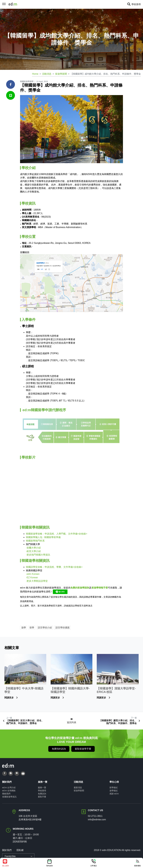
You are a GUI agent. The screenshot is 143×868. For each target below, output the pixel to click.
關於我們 (7, 850)
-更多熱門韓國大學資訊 (38, 555)
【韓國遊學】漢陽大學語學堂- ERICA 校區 (116, 690)
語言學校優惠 (62, 628)
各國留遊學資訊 (9, 797)
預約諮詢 (49, 863)
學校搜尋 (134, 4)
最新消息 (78, 788)
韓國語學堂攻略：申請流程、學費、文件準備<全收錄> (54, 567)
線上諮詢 (6, 863)
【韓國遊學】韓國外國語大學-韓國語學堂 (70, 690)
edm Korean (33, 574)
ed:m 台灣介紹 (9, 788)
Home (35, 74)
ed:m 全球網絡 (9, 791)
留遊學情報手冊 (100, 588)
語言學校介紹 (45, 628)
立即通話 (94, 863)
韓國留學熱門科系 (35, 541)
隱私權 (20, 850)
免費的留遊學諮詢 (80, 588)
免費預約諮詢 (59, 749)
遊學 (24, 628)
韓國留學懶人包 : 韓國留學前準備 (43, 537)
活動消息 (47, 74)
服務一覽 (42, 788)
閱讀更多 (9, 698)
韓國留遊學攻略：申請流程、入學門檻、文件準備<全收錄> (57, 534)
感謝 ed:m (114, 794)
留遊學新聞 (61, 74)
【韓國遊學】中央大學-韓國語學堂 (24, 690)
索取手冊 (42, 797)
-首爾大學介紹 (33, 548)
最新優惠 (137, 863)
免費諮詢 (42, 794)
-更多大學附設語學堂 (37, 581)
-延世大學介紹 (33, 551)
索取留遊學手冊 (83, 749)
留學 (32, 628)
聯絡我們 (6, 794)
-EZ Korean (32, 577)
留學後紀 (114, 788)
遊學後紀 (114, 791)
